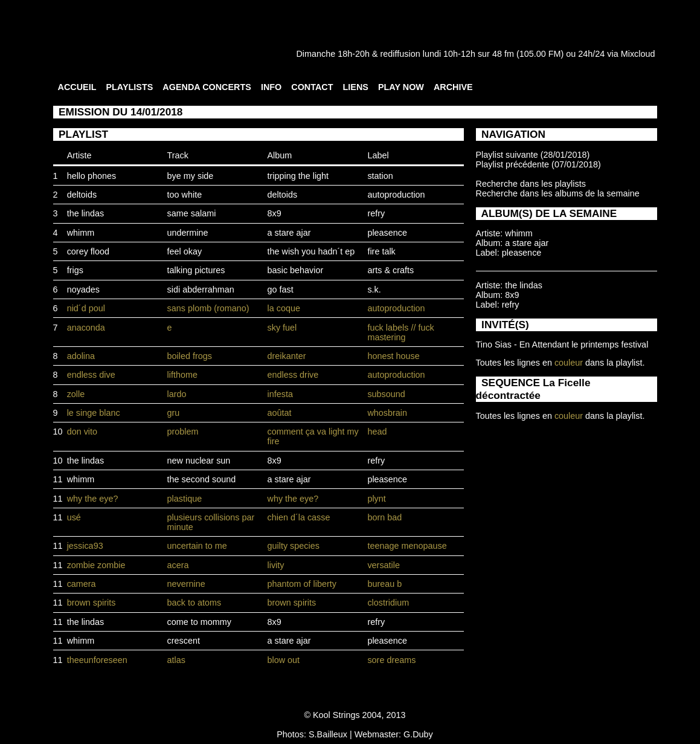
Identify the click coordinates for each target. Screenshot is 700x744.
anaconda (86, 328)
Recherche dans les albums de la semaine (558, 193)
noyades (83, 290)
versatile (384, 565)
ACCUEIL (77, 87)
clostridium (388, 603)
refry (376, 213)
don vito (82, 432)
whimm (81, 233)
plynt (376, 499)
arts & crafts (390, 270)
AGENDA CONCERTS (207, 87)
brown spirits (92, 603)
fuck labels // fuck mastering (400, 332)
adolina (81, 356)
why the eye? (93, 499)
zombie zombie (96, 565)
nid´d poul (86, 308)
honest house (393, 356)
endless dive (91, 375)
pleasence (387, 233)
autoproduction (396, 195)
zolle (76, 394)
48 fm (503, 54)
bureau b (384, 584)
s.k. (374, 290)
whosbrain (387, 413)
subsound (386, 394)
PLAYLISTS (129, 87)
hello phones (92, 176)
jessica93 (85, 546)
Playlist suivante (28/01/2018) (533, 155)
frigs (75, 270)
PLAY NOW (401, 87)
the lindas (86, 213)
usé (74, 517)
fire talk (381, 251)
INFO (271, 87)
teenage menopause (407, 546)
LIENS (356, 87)
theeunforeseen (97, 660)
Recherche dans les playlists (531, 184)
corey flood (88, 251)
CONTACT (312, 87)
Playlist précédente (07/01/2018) (538, 164)
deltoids (82, 195)
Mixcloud (638, 54)
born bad (384, 517)
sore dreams (391, 660)
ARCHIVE (453, 87)
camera (82, 584)
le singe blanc (94, 413)
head (377, 432)
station (380, 176)
